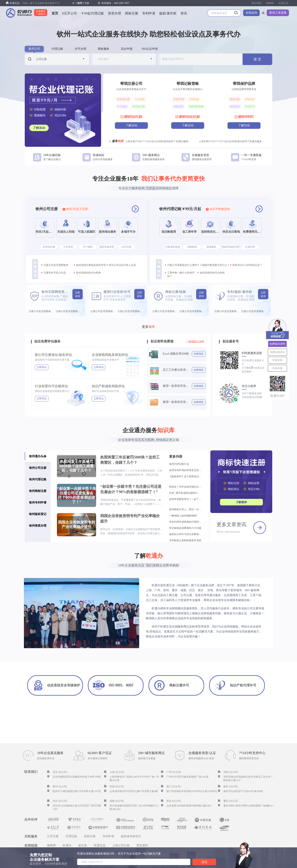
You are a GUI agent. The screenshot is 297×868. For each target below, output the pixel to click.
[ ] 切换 (83, 3)
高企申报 (127, 49)
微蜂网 (270, 3)
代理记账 (57, 49)
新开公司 (34, 49)
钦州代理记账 (38, 479)
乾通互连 (284, 3)
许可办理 (80, 49)
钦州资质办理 (38, 526)
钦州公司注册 (38, 468)
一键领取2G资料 (195, 341)
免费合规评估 (277, 352)
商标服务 (104, 49)
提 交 (257, 59)
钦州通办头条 (38, 456)
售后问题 (277, 368)
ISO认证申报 (150, 49)
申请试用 (277, 360)
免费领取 (199, 354)
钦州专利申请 (38, 502)
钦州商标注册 (38, 491)
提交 (205, 862)
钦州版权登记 (38, 514)
